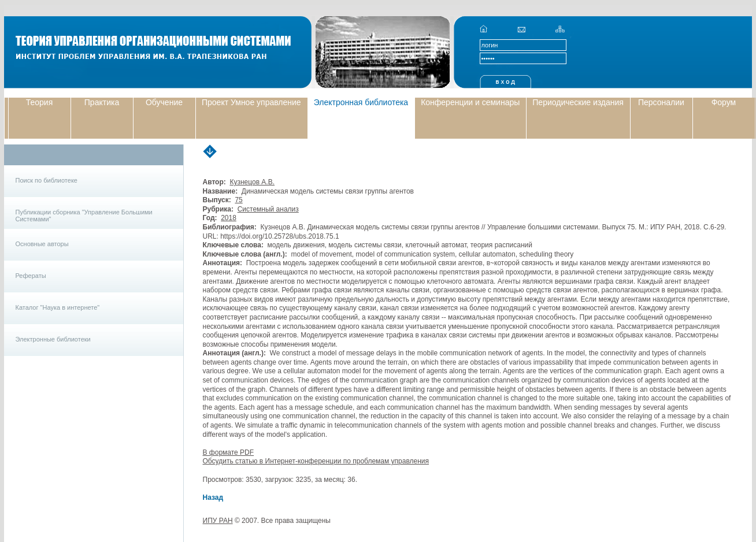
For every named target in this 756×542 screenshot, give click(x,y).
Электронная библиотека (361, 102)
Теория (40, 102)
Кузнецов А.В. (252, 182)
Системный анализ (268, 209)
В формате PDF (229, 452)
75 (238, 200)
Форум (724, 102)
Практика (102, 102)
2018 (229, 218)
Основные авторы (42, 244)
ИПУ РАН (218, 521)
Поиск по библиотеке (47, 180)
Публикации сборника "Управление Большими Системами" (84, 216)
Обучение (164, 102)
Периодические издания (578, 102)
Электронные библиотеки (53, 339)
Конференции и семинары (470, 102)
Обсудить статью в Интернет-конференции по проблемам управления (316, 461)
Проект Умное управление (251, 102)
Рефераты (31, 276)
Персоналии (661, 102)
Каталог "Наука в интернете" (58, 307)
